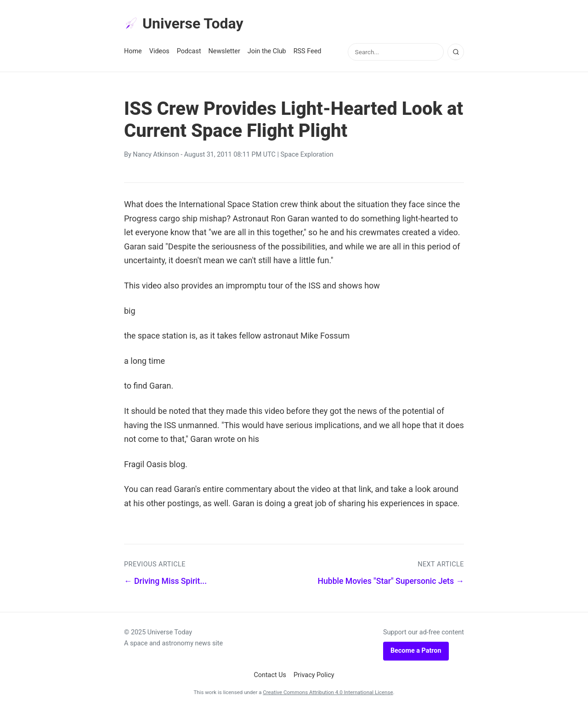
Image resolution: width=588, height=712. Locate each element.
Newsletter (224, 51)
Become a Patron (416, 651)
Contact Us (270, 675)
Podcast (189, 51)
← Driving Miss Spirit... (165, 581)
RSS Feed (308, 51)
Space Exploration (307, 155)
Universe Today (184, 23)
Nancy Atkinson (156, 155)
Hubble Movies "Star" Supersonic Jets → (391, 581)
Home (133, 51)
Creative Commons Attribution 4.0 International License (328, 692)
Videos (159, 51)
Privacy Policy (314, 675)
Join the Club (267, 51)
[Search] (456, 52)
